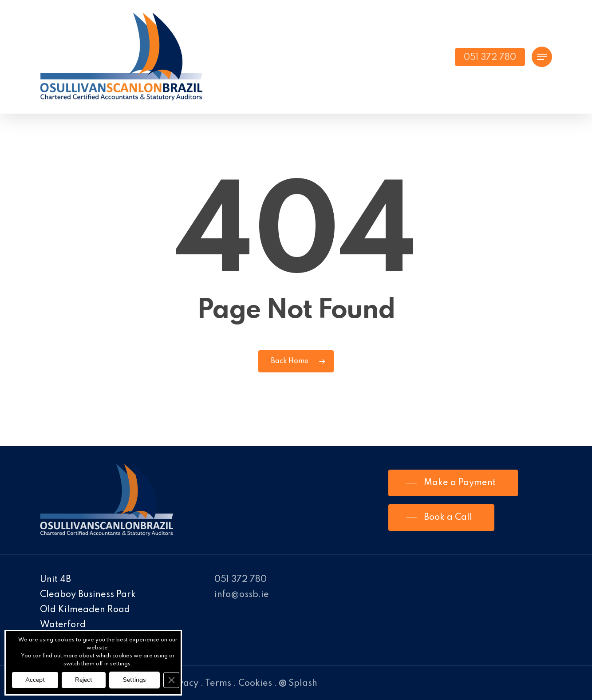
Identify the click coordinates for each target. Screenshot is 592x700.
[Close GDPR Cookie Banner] (171, 680)
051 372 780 (241, 580)
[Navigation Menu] (542, 57)
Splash (298, 684)
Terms (218, 684)
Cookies (255, 684)
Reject (84, 680)
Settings (134, 680)
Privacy (182, 684)
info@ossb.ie (242, 595)
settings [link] (120, 664)
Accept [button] (35, 680)
